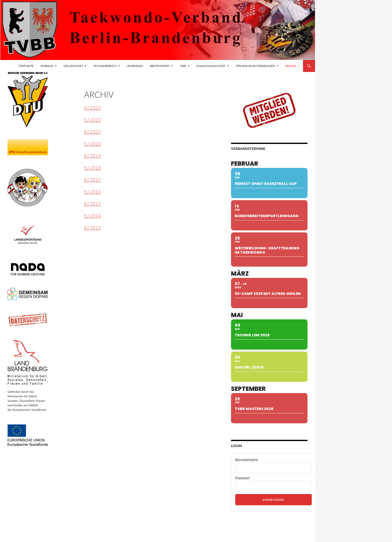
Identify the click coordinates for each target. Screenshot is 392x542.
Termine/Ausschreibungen (255, 66)
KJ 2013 (92, 228)
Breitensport (160, 66)
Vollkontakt (73, 66)
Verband (47, 66)
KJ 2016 (92, 192)
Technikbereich (105, 66)
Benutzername (247, 460)
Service (291, 66)
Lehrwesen (135, 66)
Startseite (26, 66)
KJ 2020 (92, 144)
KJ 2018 (92, 168)
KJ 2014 (92, 216)
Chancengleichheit (211, 66)
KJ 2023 (92, 108)
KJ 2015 (92, 204)
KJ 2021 (92, 132)
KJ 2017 (92, 180)
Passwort (242, 478)
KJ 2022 (92, 120)
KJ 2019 (92, 156)
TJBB (183, 66)
